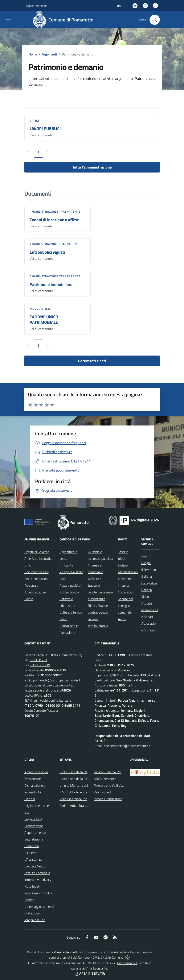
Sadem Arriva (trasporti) (76, 806)
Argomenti (49, 54)
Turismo (93, 619)
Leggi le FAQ (33, 819)
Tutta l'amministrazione (92, 167)
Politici (29, 599)
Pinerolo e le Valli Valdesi (111, 785)
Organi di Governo (37, 552)
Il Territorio (149, 570)
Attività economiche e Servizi (150, 610)
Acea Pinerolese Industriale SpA (82, 799)
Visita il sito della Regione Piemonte (84, 772)
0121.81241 (38, 660)
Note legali (32, 886)
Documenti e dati (92, 361)
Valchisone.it (103, 792)
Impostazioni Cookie (38, 893)
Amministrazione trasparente (55, 211)
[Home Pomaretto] (65, 20)
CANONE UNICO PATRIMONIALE (44, 320)
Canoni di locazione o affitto (55, 220)
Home (33, 54)
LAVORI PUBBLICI (45, 128)
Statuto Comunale (37, 873)
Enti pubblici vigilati (47, 252)
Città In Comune (112, 957)
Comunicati (126, 592)
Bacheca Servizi (35, 866)
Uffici (34, 121)
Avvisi (122, 619)
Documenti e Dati (36, 572)
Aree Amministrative (39, 558)
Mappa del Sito (35, 920)
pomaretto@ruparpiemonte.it (54, 685)
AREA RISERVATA (90, 973)
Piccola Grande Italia (108, 799)
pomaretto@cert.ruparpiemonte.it (57, 680)
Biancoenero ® (127, 963)
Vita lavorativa (98, 626)
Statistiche (32, 913)
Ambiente (66, 565)
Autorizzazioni (69, 592)
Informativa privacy (38, 880)
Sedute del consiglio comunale (125, 606)
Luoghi (146, 563)
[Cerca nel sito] (155, 20)
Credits (29, 900)
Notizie (123, 565)
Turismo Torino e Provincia (112, 772)
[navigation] (8, 19)
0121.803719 (40, 665)
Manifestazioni (128, 572)
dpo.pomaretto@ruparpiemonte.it (127, 746)
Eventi (146, 556)
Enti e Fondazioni (36, 579)
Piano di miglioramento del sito (37, 806)
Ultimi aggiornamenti (39, 906)
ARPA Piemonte (105, 779)
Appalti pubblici (70, 585)
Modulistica (40, 309)
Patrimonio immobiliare (51, 284)
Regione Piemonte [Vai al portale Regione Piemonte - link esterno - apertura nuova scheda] (36, 6)
